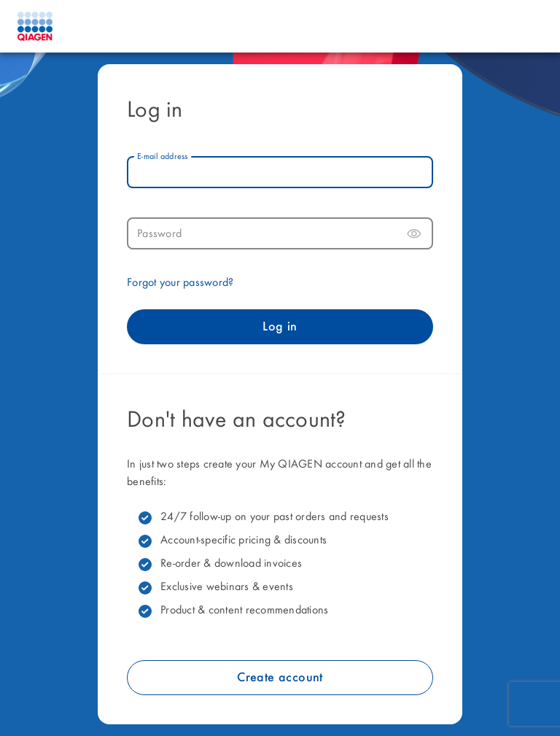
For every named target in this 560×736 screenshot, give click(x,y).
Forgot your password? (180, 283)
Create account (280, 678)
